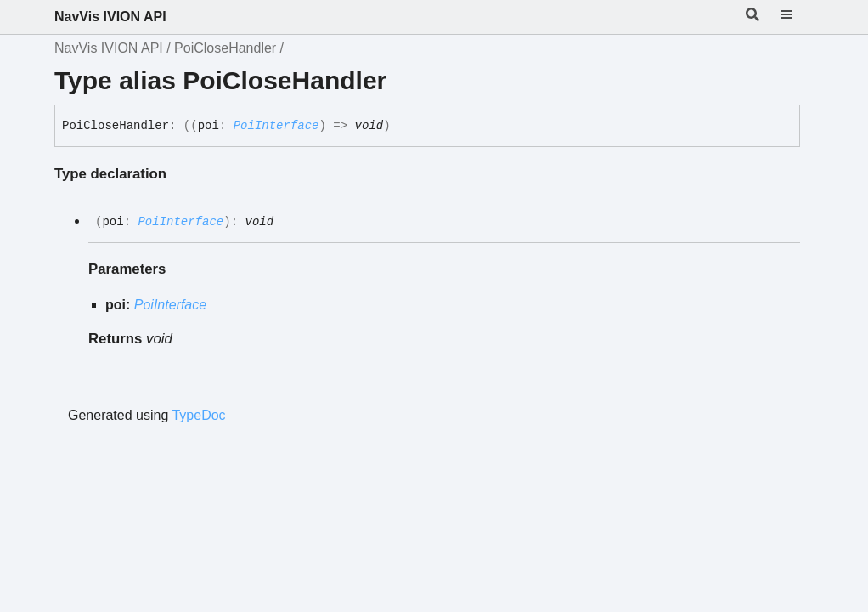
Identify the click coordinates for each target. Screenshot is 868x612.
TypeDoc (198, 415)
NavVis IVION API (110, 17)
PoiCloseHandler (225, 48)
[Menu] (797, 17)
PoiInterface (276, 126)
